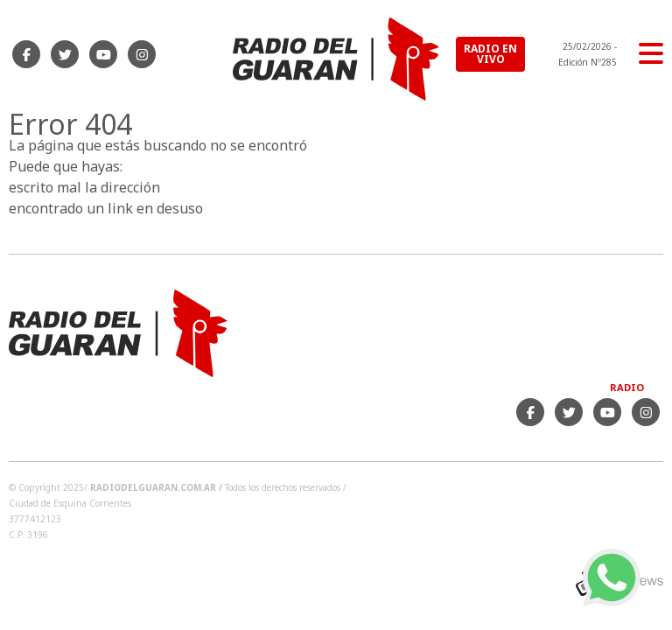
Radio (627, 387)
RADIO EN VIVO (490, 54)
